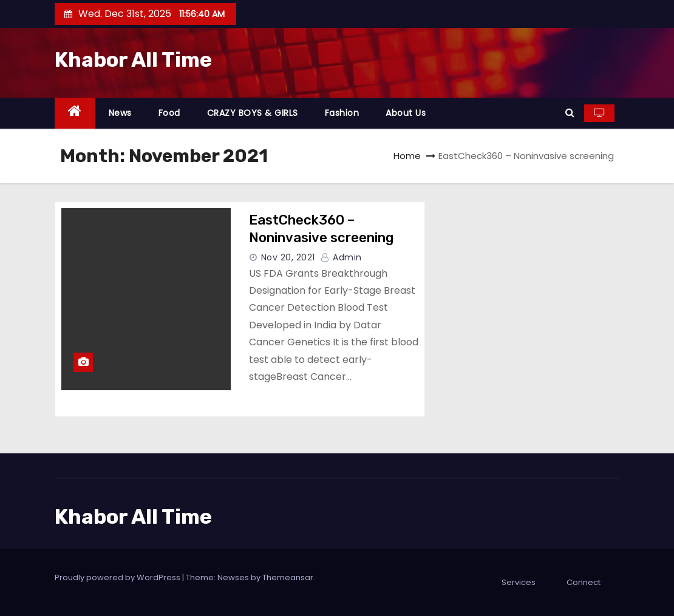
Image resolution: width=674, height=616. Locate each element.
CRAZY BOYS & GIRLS (253, 113)
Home (407, 156)
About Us (406, 113)
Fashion (342, 113)
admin (341, 257)
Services (519, 582)
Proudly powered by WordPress (118, 577)
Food (169, 113)
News (120, 113)
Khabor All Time (133, 60)
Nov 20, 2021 (288, 257)
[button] (570, 113)
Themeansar (288, 577)
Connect (584, 582)
